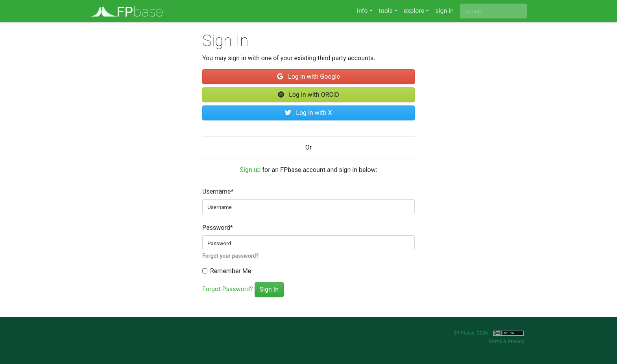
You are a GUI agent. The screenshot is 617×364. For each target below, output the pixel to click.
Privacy (516, 341)
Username (218, 191)
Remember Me (231, 271)
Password (218, 228)
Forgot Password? (228, 289)
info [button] (362, 11)
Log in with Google (308, 77)
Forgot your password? (230, 256)
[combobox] (493, 11)
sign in (444, 11)
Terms (495, 341)
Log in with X (308, 113)
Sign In (269, 289)
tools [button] (386, 11)
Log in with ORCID (308, 95)
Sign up (250, 170)
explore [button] (414, 11)
